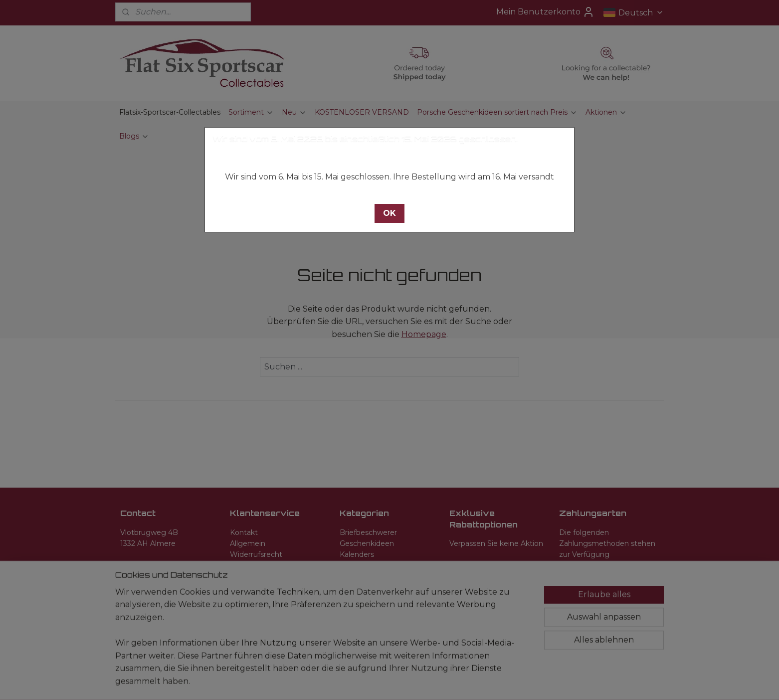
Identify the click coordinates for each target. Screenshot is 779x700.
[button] (389, 213)
